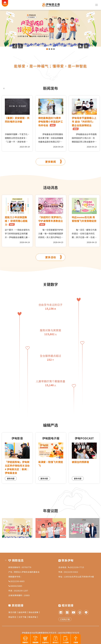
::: (4, 88)
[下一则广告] (21, 46)
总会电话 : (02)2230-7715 (71, 567)
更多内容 (11, 478)
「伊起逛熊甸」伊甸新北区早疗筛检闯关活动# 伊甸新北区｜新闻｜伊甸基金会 (17, 467)
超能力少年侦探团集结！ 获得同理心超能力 (16, 221)
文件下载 (23, 617)
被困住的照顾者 (80, 462)
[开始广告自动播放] (80, 46)
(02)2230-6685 (16, 581)
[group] (50, 28)
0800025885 (15, 586)
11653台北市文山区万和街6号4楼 (79, 577)
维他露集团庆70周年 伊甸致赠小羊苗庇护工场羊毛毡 (51, 121)
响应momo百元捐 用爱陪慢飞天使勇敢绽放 (84, 219)
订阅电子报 (65, 619)
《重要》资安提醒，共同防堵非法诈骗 (17, 120)
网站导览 (13, 617)
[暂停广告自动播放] (86, 46)
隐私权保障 (34, 612)
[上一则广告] (15, 46)
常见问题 (13, 612)
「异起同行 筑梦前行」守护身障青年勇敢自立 (51, 221)
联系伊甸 (33, 617)
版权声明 (23, 612)
